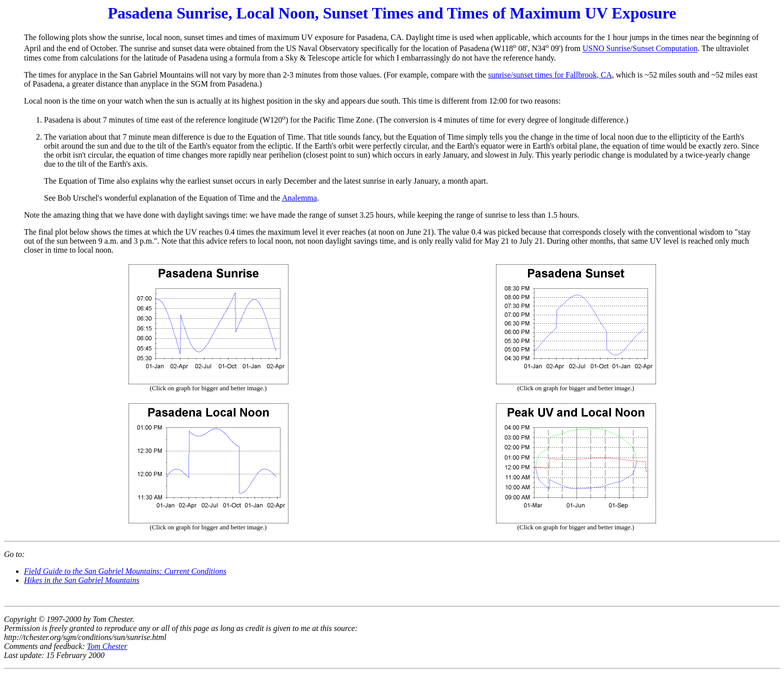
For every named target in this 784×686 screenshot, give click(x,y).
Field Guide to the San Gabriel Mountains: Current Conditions (125, 571)
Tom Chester (107, 646)
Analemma (299, 198)
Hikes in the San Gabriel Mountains (82, 580)
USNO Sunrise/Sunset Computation (640, 49)
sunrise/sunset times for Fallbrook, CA (550, 75)
